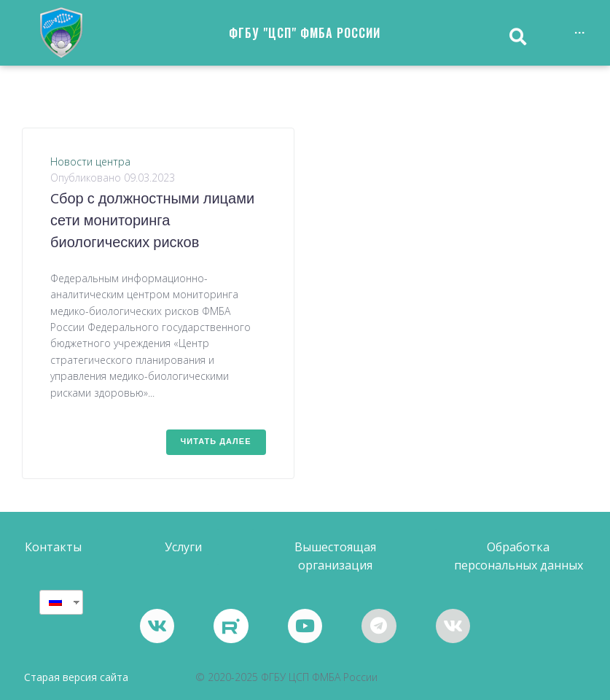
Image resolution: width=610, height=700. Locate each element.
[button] (53, 547)
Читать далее (216, 442)
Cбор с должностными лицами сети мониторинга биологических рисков (152, 222)
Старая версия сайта (76, 678)
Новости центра (90, 162)
